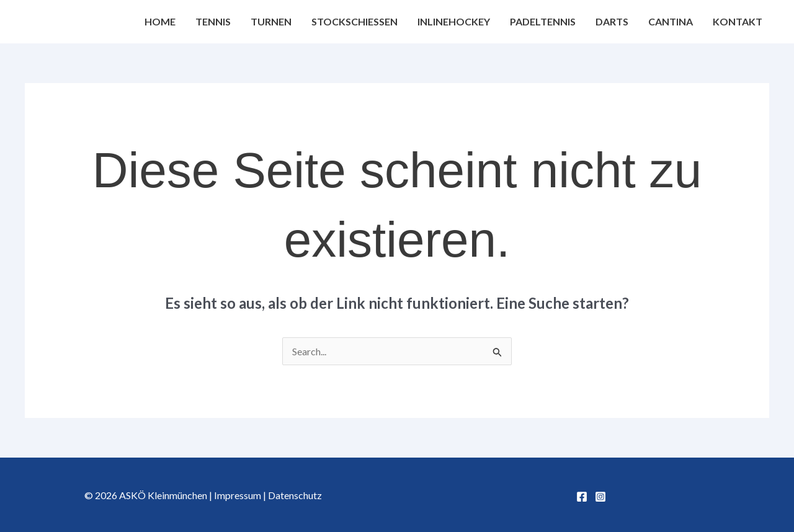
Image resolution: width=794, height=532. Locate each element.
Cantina (671, 21)
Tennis (213, 21)
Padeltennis (543, 21)
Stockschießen (355, 21)
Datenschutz (295, 495)
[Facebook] (582, 497)
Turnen (271, 21)
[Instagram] (600, 497)
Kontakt (738, 21)
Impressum (238, 495)
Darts (612, 21)
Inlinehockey (454, 21)
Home (160, 21)
